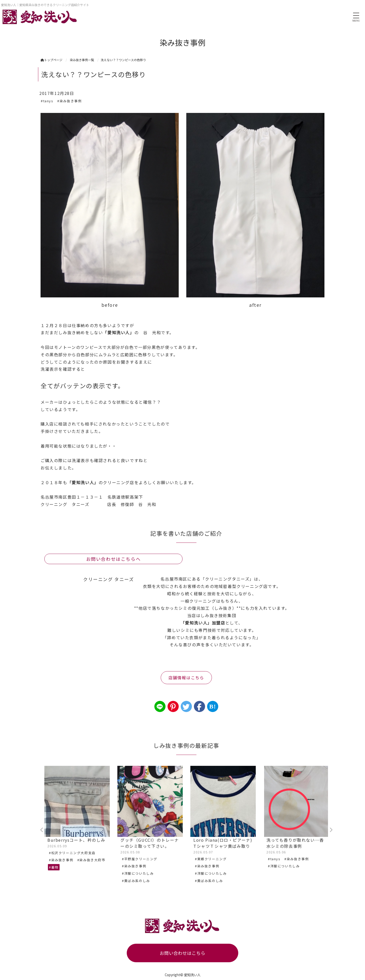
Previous (42, 830)
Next (331, 830)
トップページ (51, 60)
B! (213, 706)
